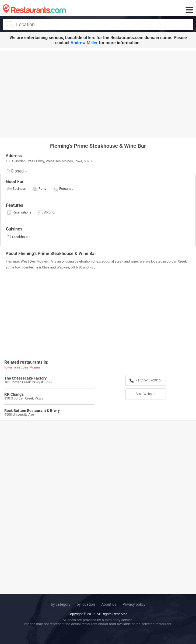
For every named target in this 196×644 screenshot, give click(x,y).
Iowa (8, 367)
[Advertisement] (98, 94)
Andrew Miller (84, 43)
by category (61, 604)
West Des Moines (27, 367)
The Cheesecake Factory (25, 378)
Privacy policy (134, 604)
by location (86, 604)
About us (109, 604)
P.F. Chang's (14, 394)
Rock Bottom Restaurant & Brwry (32, 411)
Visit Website (146, 394)
